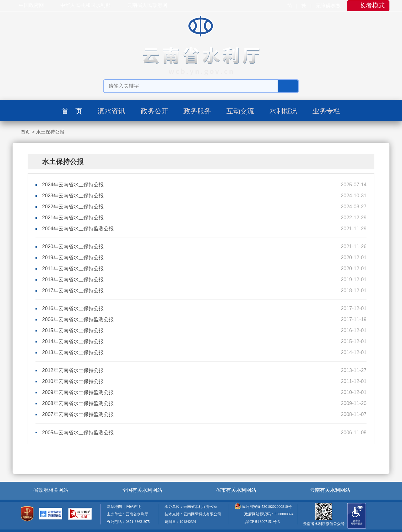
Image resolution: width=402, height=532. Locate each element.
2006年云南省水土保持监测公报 (78, 319)
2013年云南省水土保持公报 (73, 352)
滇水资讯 (111, 111)
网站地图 (115, 507)
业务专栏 (326, 111)
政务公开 (155, 111)
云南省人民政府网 (147, 5)
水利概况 (283, 111)
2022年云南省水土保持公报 (73, 207)
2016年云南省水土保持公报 (73, 308)
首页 (25, 132)
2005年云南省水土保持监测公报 (78, 433)
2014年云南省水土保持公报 (73, 341)
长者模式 (372, 5)
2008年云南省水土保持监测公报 (78, 403)
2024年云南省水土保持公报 (73, 185)
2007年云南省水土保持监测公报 (78, 414)
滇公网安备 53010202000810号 (267, 507)
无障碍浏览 (329, 6)
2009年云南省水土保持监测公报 (78, 392)
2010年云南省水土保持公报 (73, 381)
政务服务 (197, 111)
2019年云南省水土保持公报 (73, 258)
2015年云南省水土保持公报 (73, 330)
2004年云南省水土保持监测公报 (78, 229)
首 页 (72, 111)
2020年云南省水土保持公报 (73, 247)
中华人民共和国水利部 (85, 5)
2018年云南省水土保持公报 (73, 280)
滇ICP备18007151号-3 (262, 522)
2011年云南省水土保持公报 (73, 269)
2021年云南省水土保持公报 (73, 218)
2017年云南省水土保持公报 (73, 291)
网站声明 (135, 507)
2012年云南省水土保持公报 (73, 370)
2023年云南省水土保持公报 (73, 196)
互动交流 (240, 111)
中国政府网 (31, 5)
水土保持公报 (50, 132)
